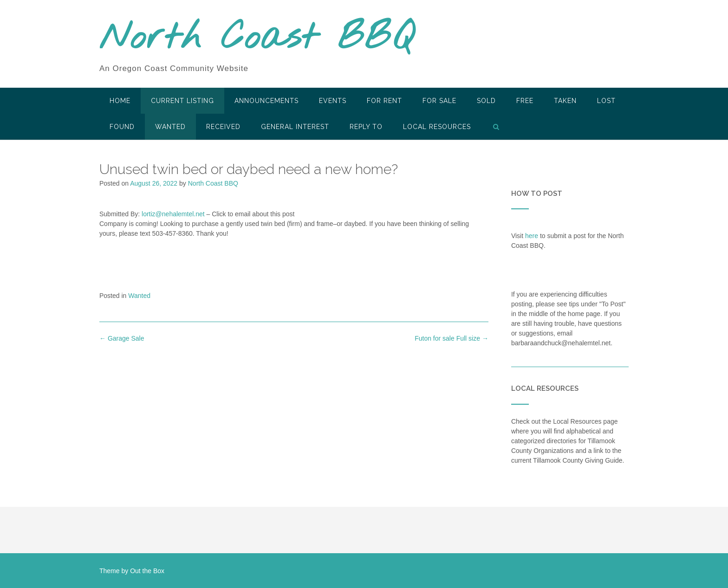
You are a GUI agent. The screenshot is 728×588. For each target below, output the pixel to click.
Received (223, 127)
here (532, 236)
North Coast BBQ (257, 39)
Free (525, 101)
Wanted (170, 127)
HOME (120, 101)
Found (122, 127)
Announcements (266, 101)
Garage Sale (122, 338)
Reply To (366, 127)
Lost (606, 101)
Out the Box (147, 571)
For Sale (439, 101)
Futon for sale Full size (452, 338)
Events (333, 101)
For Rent (384, 101)
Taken (565, 101)
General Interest (295, 127)
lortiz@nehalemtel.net (173, 214)
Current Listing (182, 101)
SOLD (486, 101)
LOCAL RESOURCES (437, 127)
